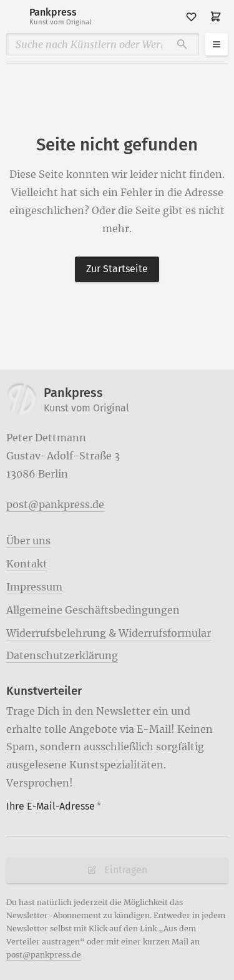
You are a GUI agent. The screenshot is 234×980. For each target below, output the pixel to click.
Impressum (34, 587)
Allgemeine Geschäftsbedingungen (93, 610)
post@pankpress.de (55, 504)
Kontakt (27, 564)
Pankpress (60, 17)
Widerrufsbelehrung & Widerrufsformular (109, 633)
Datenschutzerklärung (62, 655)
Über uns (28, 541)
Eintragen (117, 870)
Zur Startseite (117, 269)
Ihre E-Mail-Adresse (54, 806)
